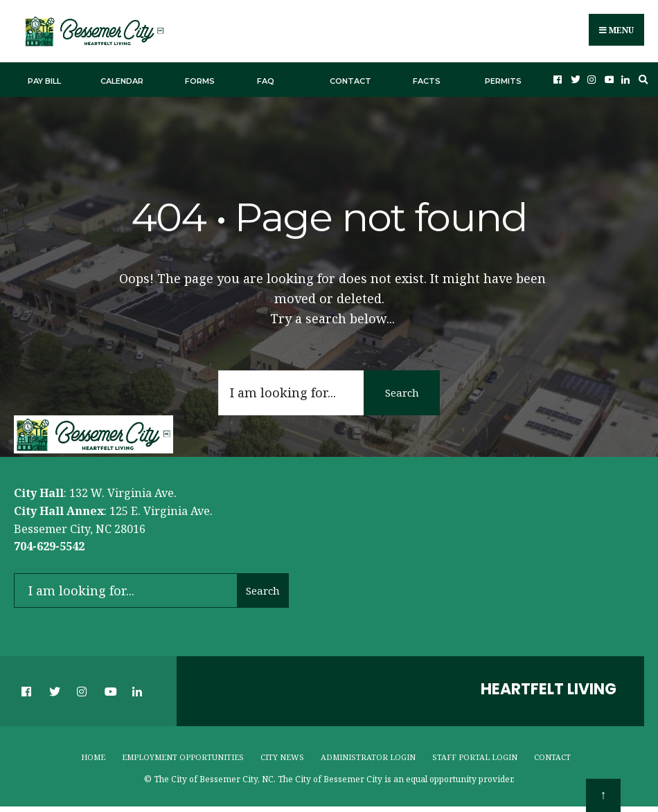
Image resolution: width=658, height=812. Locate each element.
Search (402, 390)
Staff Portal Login (475, 754)
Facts (427, 78)
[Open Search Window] (641, 77)
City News (282, 754)
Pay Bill (44, 78)
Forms (200, 78)
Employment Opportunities (183, 754)
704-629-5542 (49, 544)
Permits (503, 78)
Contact (350, 78)
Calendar (122, 78)
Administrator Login (368, 754)
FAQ (266, 78)
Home (93, 754)
